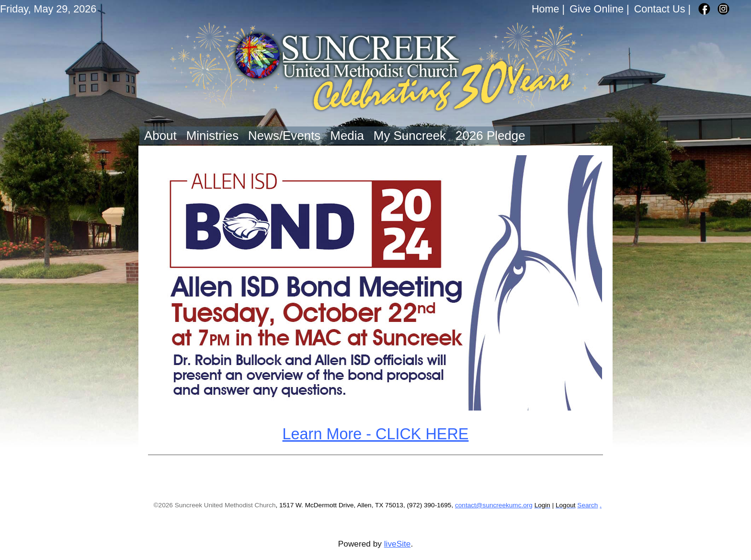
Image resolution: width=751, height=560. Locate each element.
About (160, 136)
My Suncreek (410, 136)
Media (347, 136)
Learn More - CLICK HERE (376, 434)
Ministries (212, 136)
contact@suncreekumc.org (494, 505)
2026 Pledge (490, 136)
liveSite (398, 544)
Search (587, 505)
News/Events (284, 136)
